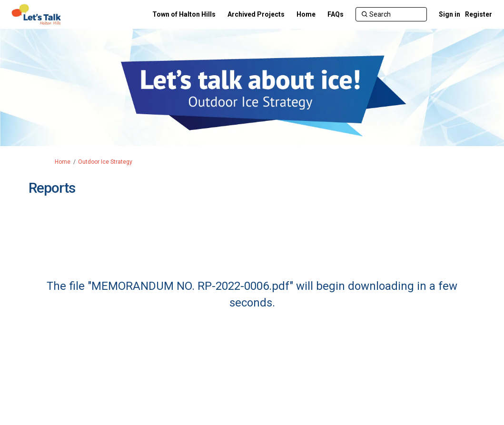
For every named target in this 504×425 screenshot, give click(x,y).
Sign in (450, 14)
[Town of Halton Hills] (184, 14)
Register (479, 14)
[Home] (306, 14)
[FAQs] (336, 14)
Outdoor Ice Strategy (105, 162)
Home (63, 162)
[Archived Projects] (256, 14)
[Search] (391, 14)
